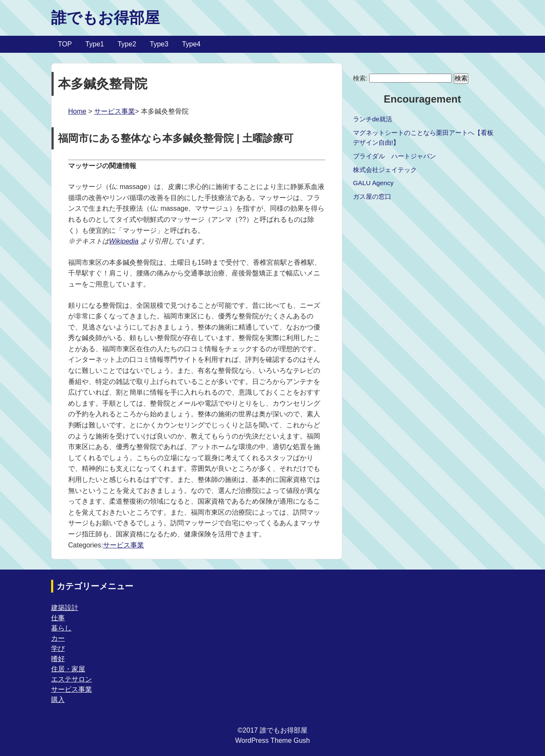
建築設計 (65, 608)
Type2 (127, 44)
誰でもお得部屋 (105, 18)
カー (58, 638)
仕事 (58, 618)
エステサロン (72, 679)
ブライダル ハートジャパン (394, 156)
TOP (65, 44)
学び (58, 649)
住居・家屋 (68, 669)
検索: (360, 78)
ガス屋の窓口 (372, 196)
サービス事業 (115, 111)
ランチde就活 (373, 119)
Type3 (159, 44)
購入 (58, 700)
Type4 (191, 44)
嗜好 (58, 659)
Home (77, 111)
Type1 (95, 44)
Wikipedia (124, 241)
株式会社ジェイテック (385, 170)
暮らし (61, 628)
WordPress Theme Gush (272, 740)
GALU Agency (373, 183)
